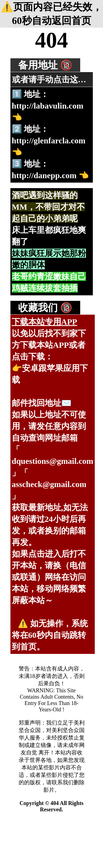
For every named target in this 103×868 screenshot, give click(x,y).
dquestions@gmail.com (53, 461)
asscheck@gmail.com (49, 484)
